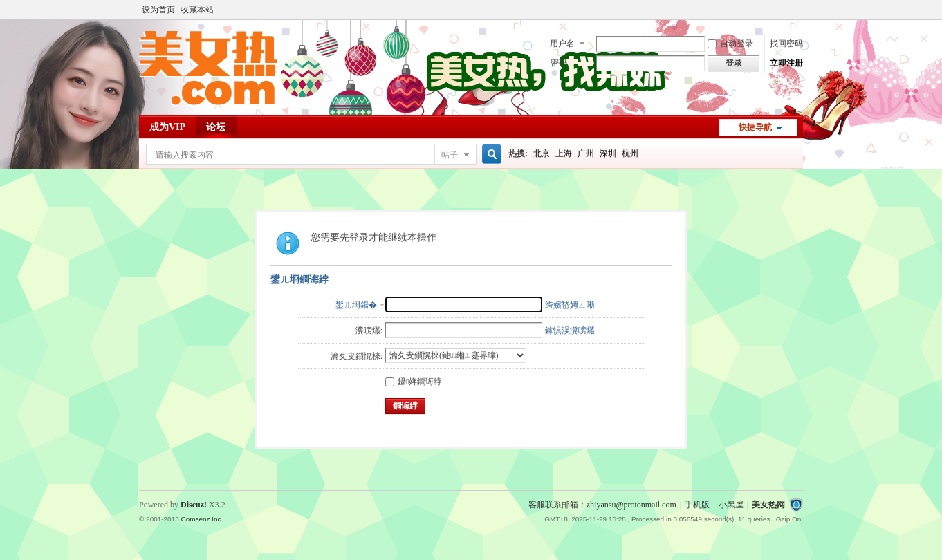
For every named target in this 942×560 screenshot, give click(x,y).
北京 (542, 153)
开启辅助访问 (800, 10)
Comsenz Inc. (202, 519)
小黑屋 (731, 505)
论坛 (216, 127)
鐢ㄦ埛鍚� (356, 305)
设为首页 (158, 10)
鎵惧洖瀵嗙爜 (570, 330)
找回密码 (786, 44)
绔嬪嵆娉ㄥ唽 (570, 305)
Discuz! (194, 505)
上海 (564, 153)
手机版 (697, 505)
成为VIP (167, 127)
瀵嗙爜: (369, 330)
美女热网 (768, 505)
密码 (559, 63)
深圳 (608, 153)
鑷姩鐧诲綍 (414, 382)
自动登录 (730, 44)
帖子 (450, 155)
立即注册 (786, 63)
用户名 (562, 44)
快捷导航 (755, 127)
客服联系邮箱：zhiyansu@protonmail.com (602, 505)
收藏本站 (197, 10)
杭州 (630, 153)
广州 (586, 153)
